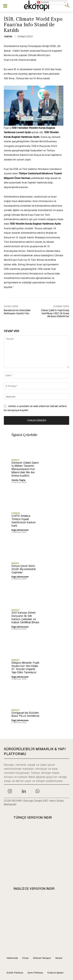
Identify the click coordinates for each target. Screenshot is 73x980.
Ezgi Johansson (20, 530)
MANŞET (16, 460)
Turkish (43, 2)
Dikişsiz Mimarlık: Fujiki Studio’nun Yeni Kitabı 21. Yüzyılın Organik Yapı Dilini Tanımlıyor (25, 668)
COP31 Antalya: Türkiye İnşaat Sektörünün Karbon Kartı (24, 521)
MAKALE (15, 563)
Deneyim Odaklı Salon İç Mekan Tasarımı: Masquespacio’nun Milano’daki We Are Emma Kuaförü (25, 469)
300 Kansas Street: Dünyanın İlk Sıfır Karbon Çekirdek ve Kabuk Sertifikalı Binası (25, 617)
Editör (8, 36)
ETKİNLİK (16, 513)
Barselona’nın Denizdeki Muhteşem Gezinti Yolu (17, 312)
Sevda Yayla (18, 480)
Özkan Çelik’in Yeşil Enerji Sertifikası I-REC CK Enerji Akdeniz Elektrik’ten (55, 313)
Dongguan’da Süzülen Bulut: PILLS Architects (25, 714)
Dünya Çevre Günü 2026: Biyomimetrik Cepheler (24, 569)
